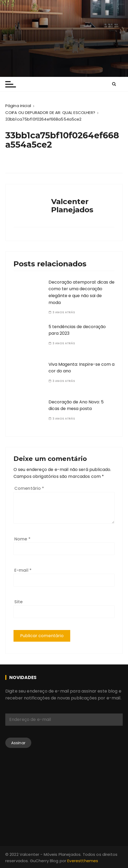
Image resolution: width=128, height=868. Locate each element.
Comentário (29, 488)
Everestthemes (83, 861)
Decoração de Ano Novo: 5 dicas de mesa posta (76, 405)
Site (19, 602)
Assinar (18, 743)
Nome (22, 539)
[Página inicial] (18, 106)
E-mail (23, 570)
